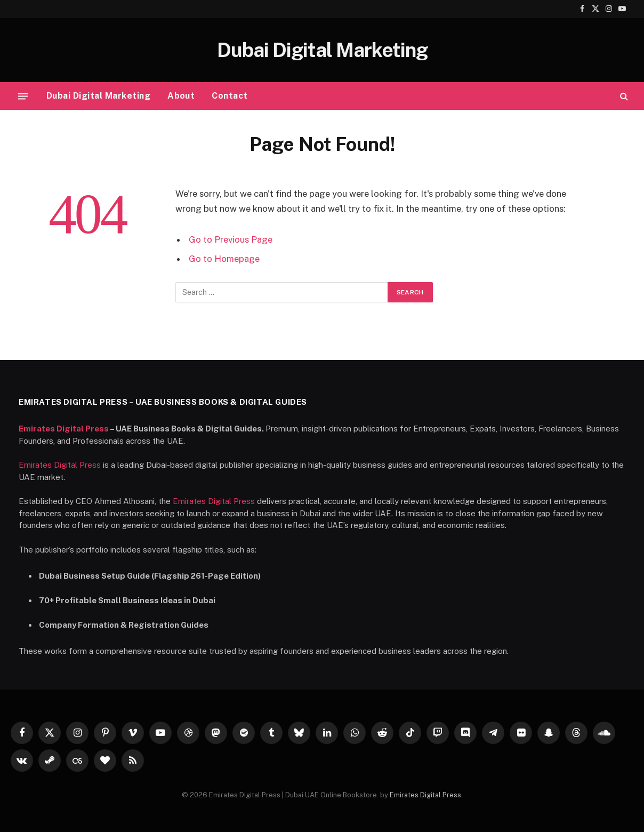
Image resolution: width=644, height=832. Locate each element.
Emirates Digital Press (64, 429)
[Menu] (23, 96)
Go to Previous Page (231, 239)
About (181, 96)
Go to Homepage (224, 259)
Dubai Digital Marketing (98, 96)
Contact (230, 96)
